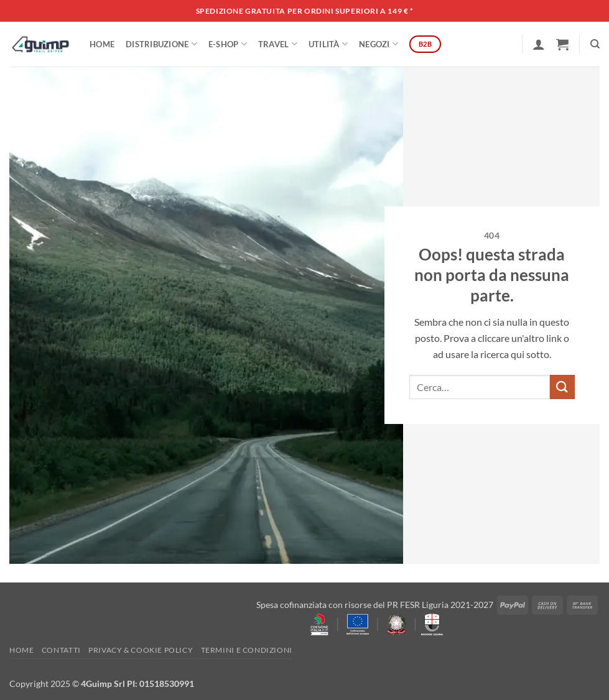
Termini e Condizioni (247, 650)
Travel (278, 44)
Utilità (328, 44)
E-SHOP (228, 44)
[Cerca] (595, 44)
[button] (539, 44)
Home (102, 44)
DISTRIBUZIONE (161, 44)
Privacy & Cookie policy (141, 650)
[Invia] (562, 387)
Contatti (61, 650)
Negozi (379, 44)
